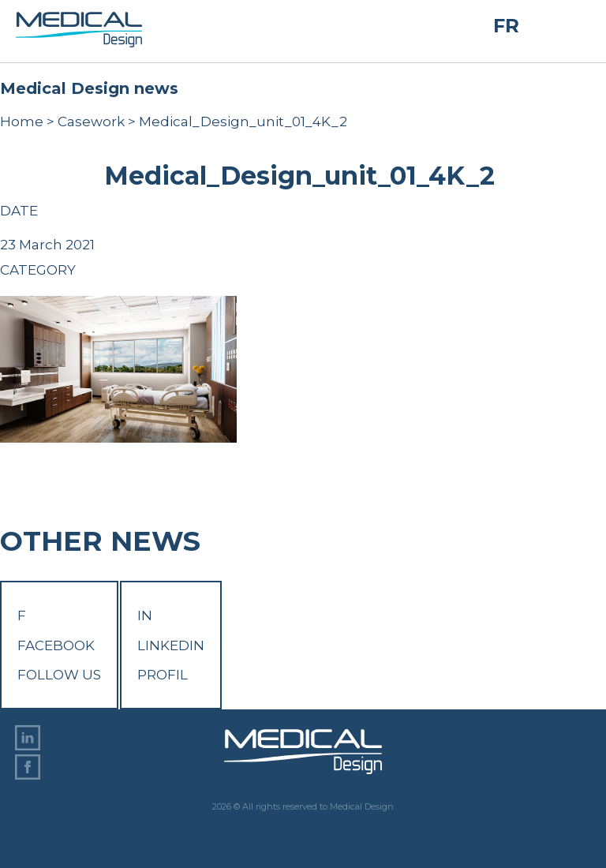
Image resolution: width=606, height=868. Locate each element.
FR (506, 26)
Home (22, 122)
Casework (91, 122)
